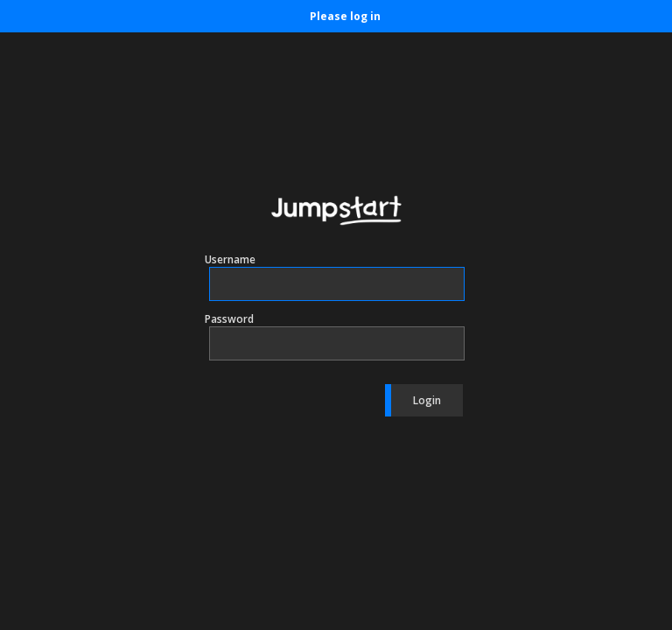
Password (229, 319)
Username (230, 259)
